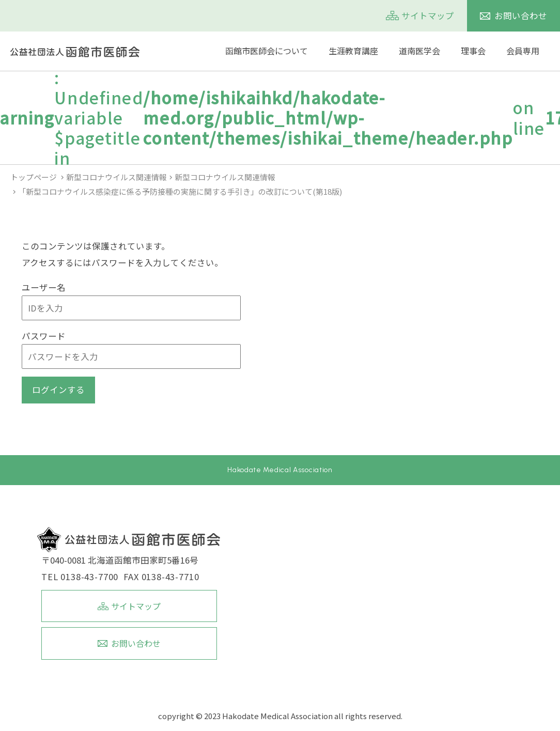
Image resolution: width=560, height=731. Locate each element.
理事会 (473, 51)
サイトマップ (428, 15)
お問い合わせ (521, 15)
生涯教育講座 (353, 51)
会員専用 (523, 51)
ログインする (58, 390)
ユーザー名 (44, 287)
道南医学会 (419, 51)
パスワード (44, 336)
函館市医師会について (267, 51)
